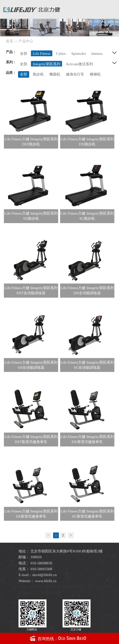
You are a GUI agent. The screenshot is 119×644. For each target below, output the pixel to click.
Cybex (61, 53)
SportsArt (78, 53)
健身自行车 (75, 74)
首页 (9, 41)
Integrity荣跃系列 (47, 64)
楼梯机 (95, 74)
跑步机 (38, 74)
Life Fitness (42, 53)
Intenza (97, 53)
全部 (24, 53)
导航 (112, 8)
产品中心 (26, 41)
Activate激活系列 (80, 64)
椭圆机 (55, 74)
